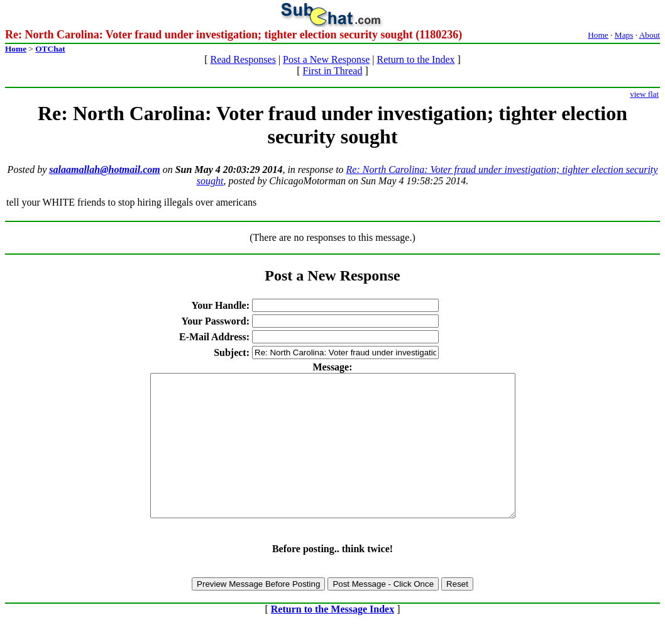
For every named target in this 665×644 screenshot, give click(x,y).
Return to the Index (416, 59)
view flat (644, 94)
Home (598, 35)
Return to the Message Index (332, 637)
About (650, 35)
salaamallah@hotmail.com (104, 169)
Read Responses (243, 59)
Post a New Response (326, 59)
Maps (624, 35)
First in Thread (333, 71)
